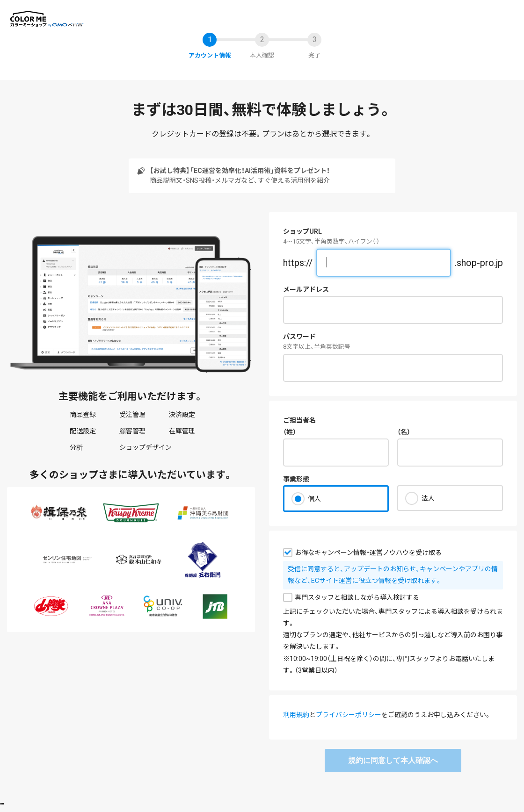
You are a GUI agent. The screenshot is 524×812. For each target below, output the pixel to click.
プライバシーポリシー (349, 715)
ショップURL (302, 231)
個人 (314, 499)
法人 (428, 498)
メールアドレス (306, 289)
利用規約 (296, 715)
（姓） (290, 432)
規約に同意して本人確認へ (393, 760)
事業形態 (296, 479)
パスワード (299, 337)
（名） (404, 432)
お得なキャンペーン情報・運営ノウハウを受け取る (368, 553)
